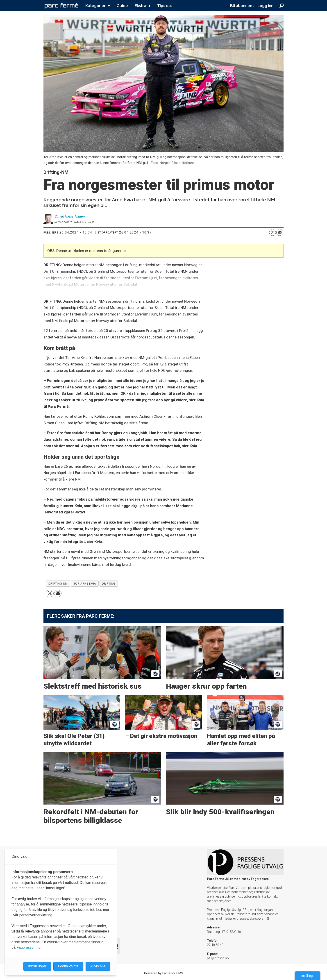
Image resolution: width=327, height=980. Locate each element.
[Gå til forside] (61, 6)
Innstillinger (308, 976)
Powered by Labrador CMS (164, 973)
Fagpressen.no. (29, 947)
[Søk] (282, 6)
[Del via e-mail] (280, 232)
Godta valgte (68, 966)
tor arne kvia (85, 583)
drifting (109, 583)
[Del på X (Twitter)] (272, 232)
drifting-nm (58, 583)
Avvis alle (98, 966)
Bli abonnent (242, 6)
